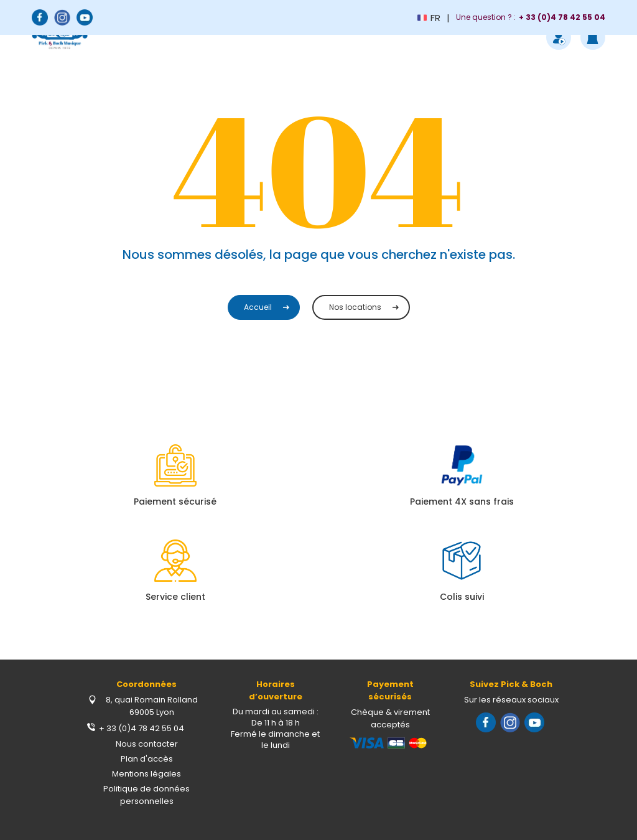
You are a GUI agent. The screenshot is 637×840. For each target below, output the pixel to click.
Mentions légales (146, 774)
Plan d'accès (147, 759)
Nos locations (355, 307)
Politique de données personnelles (146, 795)
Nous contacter (147, 744)
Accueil (258, 307)
